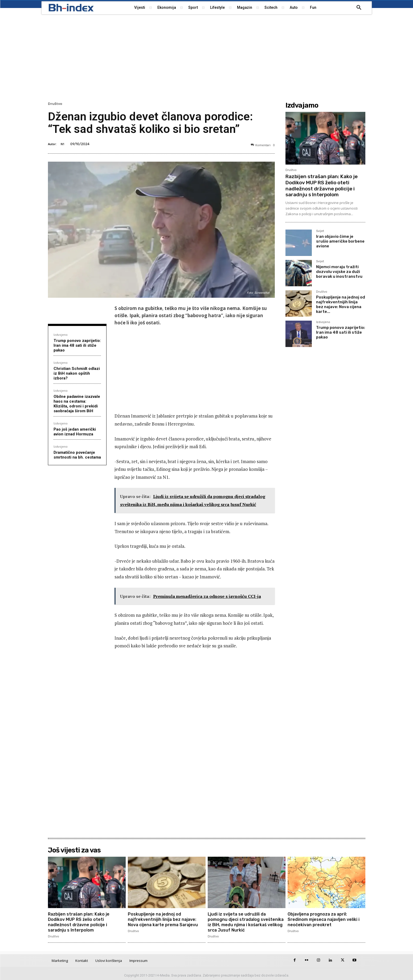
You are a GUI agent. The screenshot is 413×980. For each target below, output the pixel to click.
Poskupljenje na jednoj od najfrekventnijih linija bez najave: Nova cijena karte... (341, 304)
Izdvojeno (61, 335)
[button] (359, 8)
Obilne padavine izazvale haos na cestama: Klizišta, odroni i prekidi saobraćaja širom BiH (77, 404)
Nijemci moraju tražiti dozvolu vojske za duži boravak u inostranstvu (339, 272)
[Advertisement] (207, 57)
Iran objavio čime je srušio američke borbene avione (340, 241)
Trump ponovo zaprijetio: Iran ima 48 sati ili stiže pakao (77, 345)
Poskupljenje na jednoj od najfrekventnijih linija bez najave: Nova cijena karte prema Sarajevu (164, 919)
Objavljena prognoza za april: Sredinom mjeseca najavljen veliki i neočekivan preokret (324, 919)
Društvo (55, 104)
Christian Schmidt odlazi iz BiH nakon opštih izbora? (77, 373)
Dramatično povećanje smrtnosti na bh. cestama (77, 455)
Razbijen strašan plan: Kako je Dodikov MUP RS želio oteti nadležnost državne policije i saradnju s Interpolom (322, 185)
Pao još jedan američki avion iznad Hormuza (75, 432)
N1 (63, 144)
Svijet (320, 231)
